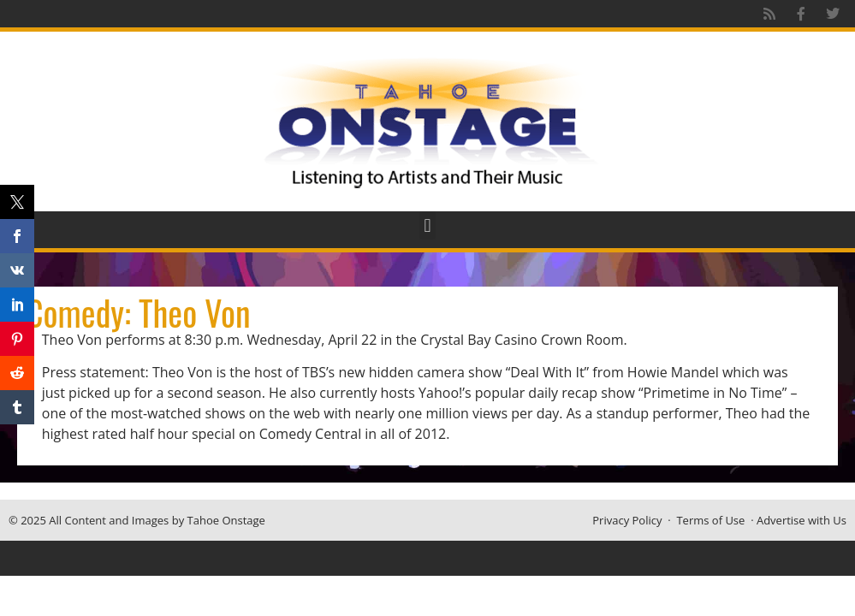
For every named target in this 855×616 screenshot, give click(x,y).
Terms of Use (710, 520)
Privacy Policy (627, 520)
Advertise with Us (802, 520)
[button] (427, 225)
